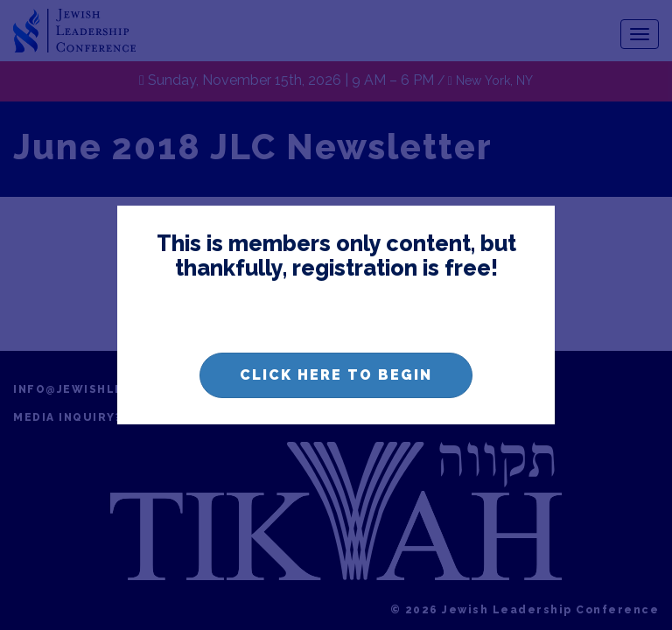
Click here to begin (336, 375)
